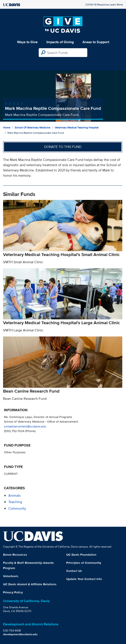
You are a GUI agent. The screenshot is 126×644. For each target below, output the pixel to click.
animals (14, 495)
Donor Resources (15, 555)
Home (7, 127)
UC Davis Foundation (81, 555)
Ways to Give (27, 42)
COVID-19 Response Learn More (104, 4)
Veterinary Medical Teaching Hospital (77, 127)
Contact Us (74, 571)
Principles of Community (84, 563)
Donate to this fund (63, 147)
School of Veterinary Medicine (32, 127)
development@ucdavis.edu (20, 634)
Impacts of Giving (60, 42)
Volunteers (11, 576)
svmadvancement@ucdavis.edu (25, 426)
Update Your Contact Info (84, 579)
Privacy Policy (13, 592)
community (17, 508)
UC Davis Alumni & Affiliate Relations (30, 584)
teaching (15, 502)
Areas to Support (96, 42)
